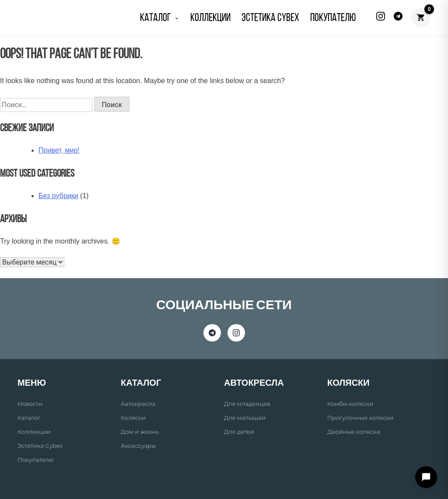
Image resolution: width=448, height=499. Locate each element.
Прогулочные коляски (360, 418)
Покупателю (36, 460)
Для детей (239, 432)
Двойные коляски (354, 432)
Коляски (133, 418)
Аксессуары (138, 446)
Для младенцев (247, 404)
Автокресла (138, 404)
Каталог (29, 418)
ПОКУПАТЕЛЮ (333, 18)
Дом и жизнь (140, 432)
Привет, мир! (59, 150)
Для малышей (245, 418)
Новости (30, 404)
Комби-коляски (350, 404)
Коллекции (34, 432)
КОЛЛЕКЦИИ (210, 18)
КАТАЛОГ (160, 18)
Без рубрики (58, 196)
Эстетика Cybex (270, 18)
